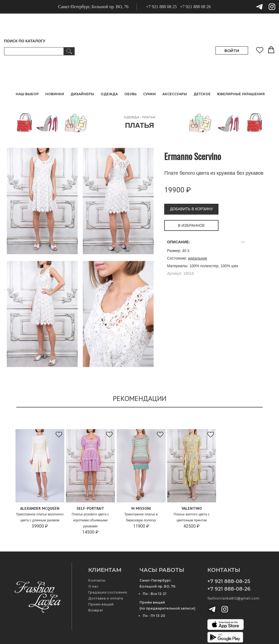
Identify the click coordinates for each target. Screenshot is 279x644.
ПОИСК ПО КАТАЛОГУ (25, 41)
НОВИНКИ (55, 94)
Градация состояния (108, 592)
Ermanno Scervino (193, 156)
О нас (93, 586)
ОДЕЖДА (131, 117)
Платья (149, 117)
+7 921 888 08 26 (195, 7)
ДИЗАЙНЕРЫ (82, 94)
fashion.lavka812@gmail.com (233, 598)
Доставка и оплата (106, 598)
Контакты (97, 580)
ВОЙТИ (232, 51)
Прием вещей (101, 604)
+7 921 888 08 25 (161, 7)
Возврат (96, 610)
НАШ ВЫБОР (27, 94)
